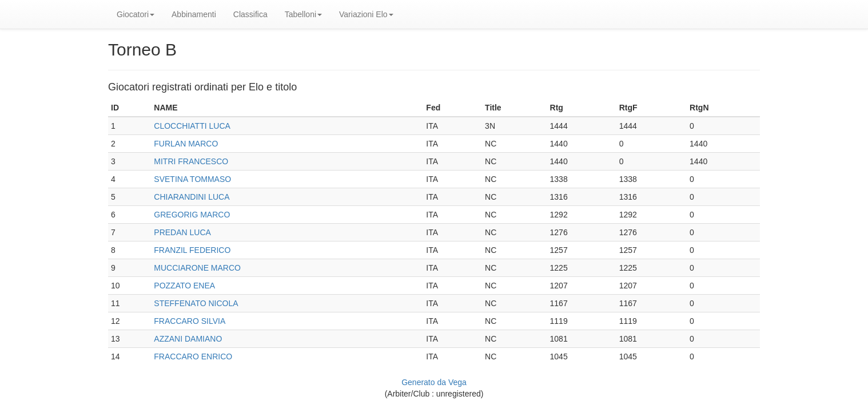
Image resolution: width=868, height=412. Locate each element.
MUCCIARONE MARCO (197, 268)
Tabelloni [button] (303, 14)
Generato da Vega (434, 382)
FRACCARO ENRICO (193, 356)
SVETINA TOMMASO (192, 179)
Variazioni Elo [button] (366, 14)
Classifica (250, 14)
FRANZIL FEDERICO (192, 250)
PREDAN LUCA (182, 232)
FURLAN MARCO (186, 144)
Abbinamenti (194, 14)
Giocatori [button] (136, 14)
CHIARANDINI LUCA (192, 197)
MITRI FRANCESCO (191, 161)
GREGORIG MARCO (192, 215)
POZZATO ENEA (184, 286)
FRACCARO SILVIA (190, 321)
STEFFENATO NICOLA (196, 303)
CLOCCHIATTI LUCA (192, 126)
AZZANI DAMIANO (188, 339)
